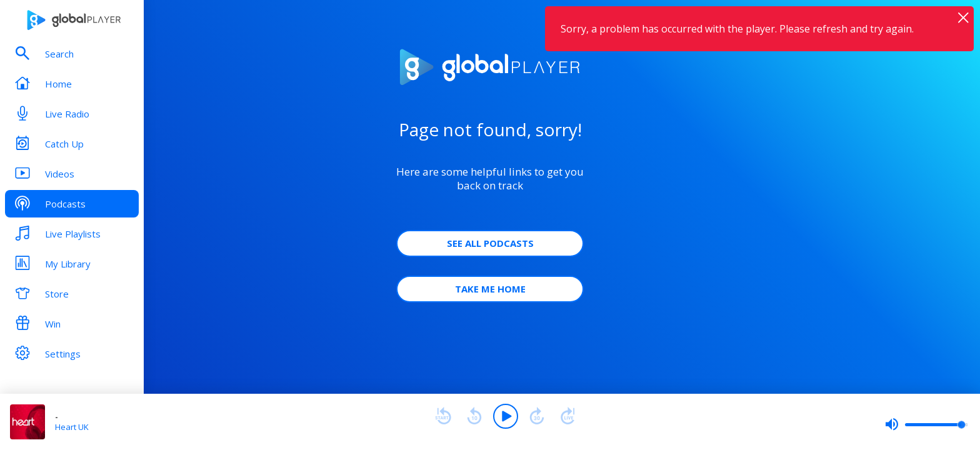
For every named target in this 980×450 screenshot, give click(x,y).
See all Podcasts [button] (490, 243)
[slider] (926, 424)
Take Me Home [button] (490, 289)
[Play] (506, 416)
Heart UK (72, 427)
